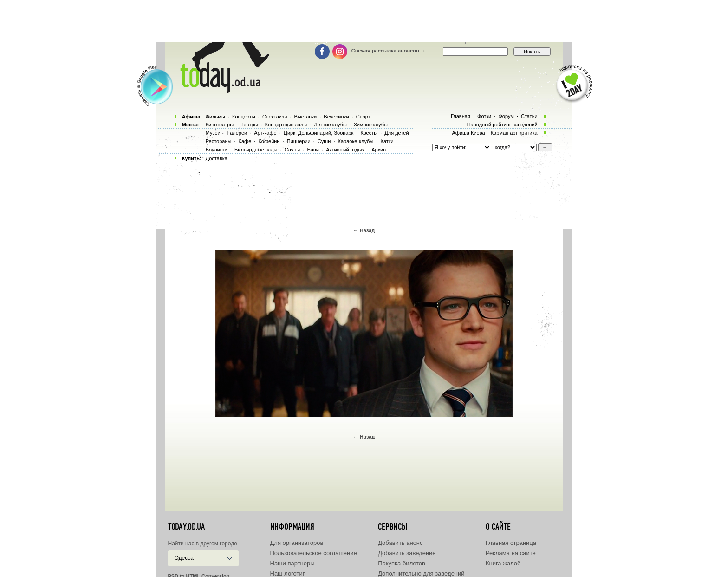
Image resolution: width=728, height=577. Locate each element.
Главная (461, 116)
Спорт (363, 117)
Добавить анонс (400, 543)
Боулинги (217, 150)
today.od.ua (186, 527)
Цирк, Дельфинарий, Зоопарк (318, 133)
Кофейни (269, 141)
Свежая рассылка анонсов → (389, 51)
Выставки (306, 117)
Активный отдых (345, 150)
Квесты (369, 133)
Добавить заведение (407, 553)
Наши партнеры (292, 563)
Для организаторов (297, 543)
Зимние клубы (371, 125)
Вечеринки (336, 117)
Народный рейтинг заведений (502, 125)
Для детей (396, 133)
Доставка (217, 158)
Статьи (529, 116)
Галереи (237, 133)
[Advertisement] (364, 21)
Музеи (213, 133)
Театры (249, 125)
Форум (506, 116)
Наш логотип (288, 574)
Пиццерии (299, 141)
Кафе (245, 141)
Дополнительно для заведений (421, 574)
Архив (379, 150)
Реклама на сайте (511, 553)
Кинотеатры (220, 125)
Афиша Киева (468, 133)
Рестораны (219, 141)
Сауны (292, 150)
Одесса (184, 558)
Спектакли (275, 117)
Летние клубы (330, 125)
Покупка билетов (402, 563)
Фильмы (215, 117)
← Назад (364, 230)
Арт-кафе (265, 133)
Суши (324, 141)
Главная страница (511, 543)
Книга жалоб (503, 563)
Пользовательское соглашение (314, 553)
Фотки (484, 116)
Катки (387, 141)
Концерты (244, 117)
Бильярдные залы (256, 150)
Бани (313, 150)
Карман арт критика (514, 133)
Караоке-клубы (356, 141)
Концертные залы (286, 125)
